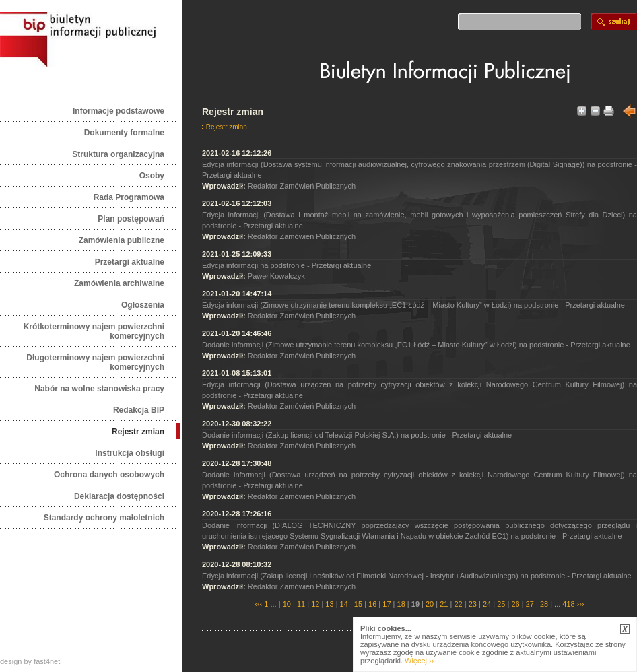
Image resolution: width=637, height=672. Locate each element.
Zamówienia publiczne (122, 240)
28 (544, 604)
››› (580, 604)
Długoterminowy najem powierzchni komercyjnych (95, 362)
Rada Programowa (129, 197)
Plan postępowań (131, 219)
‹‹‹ (258, 604)
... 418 (565, 604)
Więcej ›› (419, 661)
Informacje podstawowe (119, 111)
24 (487, 604)
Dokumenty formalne (124, 133)
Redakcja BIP (139, 410)
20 (430, 604)
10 (287, 604)
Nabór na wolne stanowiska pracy (99, 389)
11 (301, 604)
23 (473, 604)
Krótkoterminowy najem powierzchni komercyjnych (94, 331)
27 (530, 604)
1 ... (270, 604)
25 (501, 604)
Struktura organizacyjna (118, 154)
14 (344, 604)
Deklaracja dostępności (119, 496)
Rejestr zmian (138, 432)
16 (372, 604)
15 (358, 604)
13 (329, 604)
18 (401, 604)
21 (444, 604)
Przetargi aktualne (130, 262)
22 (458, 604)
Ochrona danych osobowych (109, 475)
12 (315, 604)
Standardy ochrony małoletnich (104, 518)
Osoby (152, 176)
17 (387, 604)
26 (515, 604)
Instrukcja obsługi (130, 453)
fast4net (47, 661)
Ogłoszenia (143, 305)
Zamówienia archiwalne (119, 283)
